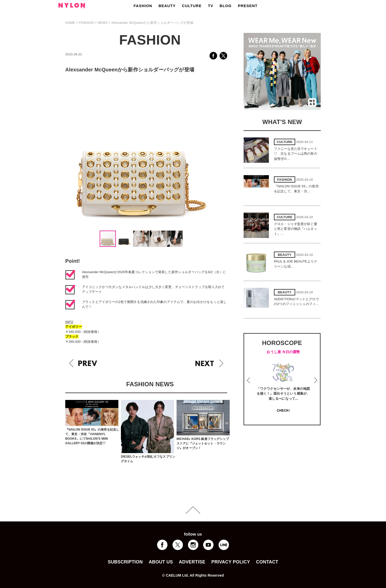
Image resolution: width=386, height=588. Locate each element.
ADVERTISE (192, 562)
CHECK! (283, 410)
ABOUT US (161, 562)
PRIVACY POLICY (231, 562)
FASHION (143, 6)
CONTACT (267, 562)
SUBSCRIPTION (125, 562)
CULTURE (192, 6)
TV (211, 6)
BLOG (226, 6)
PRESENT (248, 6)
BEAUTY (167, 6)
